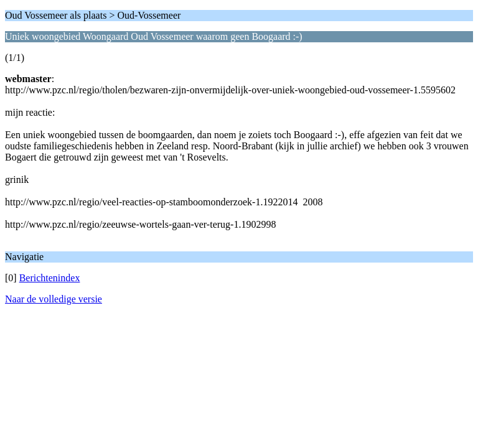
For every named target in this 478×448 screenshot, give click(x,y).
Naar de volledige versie (54, 299)
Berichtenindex (50, 278)
